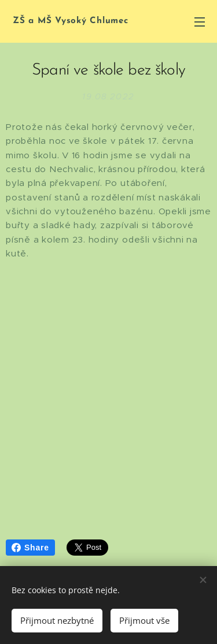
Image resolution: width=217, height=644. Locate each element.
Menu (200, 22)
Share (30, 548)
